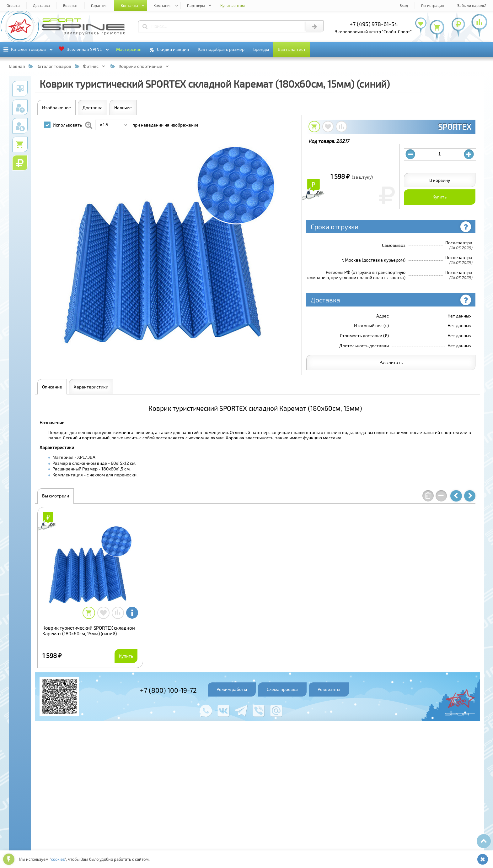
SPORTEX (455, 127)
